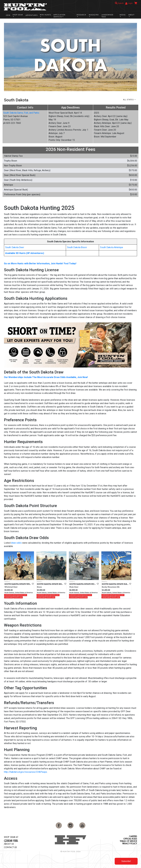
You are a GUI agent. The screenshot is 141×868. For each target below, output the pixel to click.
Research (81, 15)
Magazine (94, 15)
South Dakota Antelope (112, 247)
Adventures (32, 15)
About (131, 15)
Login (129, 3)
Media (123, 15)
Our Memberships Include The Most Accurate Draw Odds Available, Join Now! (46, 377)
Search (119, 3)
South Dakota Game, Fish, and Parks (21, 113)
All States (129, 100)
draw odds (16, 543)
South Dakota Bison (77, 247)
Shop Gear (18, 15)
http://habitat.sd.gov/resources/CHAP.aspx (25, 772)
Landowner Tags (107, 16)
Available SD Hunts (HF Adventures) (25, 253)
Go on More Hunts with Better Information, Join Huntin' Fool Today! (40, 264)
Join (8, 15)
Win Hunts (45, 15)
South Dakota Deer (15, 247)
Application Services (59, 16)
